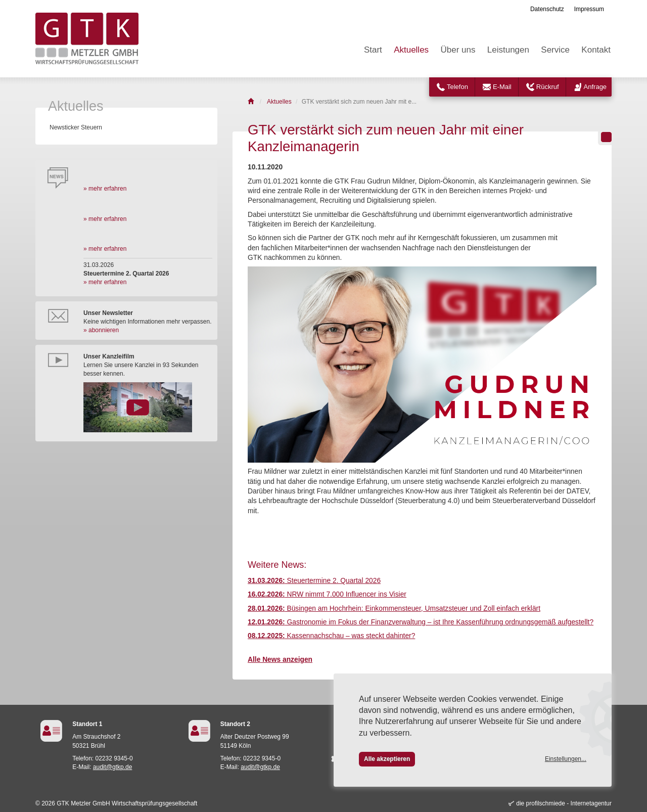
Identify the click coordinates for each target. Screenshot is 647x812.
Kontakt (596, 50)
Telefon (457, 87)
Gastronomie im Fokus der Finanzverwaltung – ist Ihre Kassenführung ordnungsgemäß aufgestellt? (421, 622)
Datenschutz (547, 9)
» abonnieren (101, 330)
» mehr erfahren (105, 189)
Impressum (589, 9)
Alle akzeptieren (387, 759)
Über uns (458, 50)
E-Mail (502, 87)
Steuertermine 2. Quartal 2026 (314, 581)
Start (373, 50)
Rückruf (548, 87)
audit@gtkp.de (113, 767)
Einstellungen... (566, 759)
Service (555, 50)
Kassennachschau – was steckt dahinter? (331, 636)
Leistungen (508, 50)
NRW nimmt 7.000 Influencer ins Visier (327, 594)
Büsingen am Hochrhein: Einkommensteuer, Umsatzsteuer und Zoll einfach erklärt (394, 608)
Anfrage (595, 87)
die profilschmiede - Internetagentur (564, 803)
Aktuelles (411, 50)
